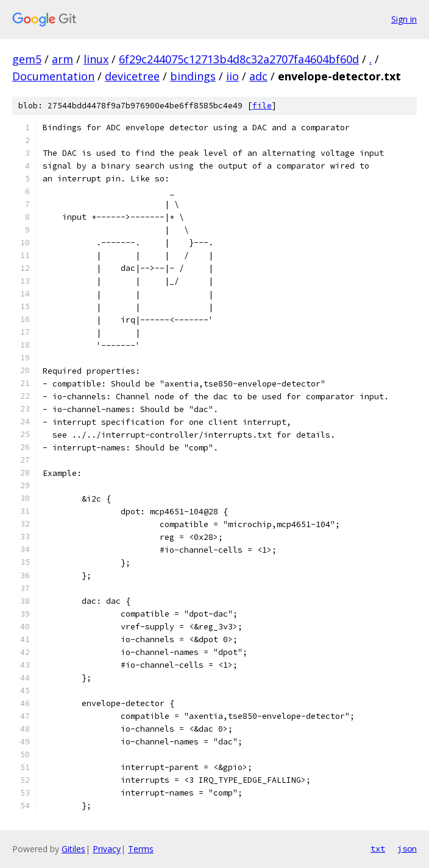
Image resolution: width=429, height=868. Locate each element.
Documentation (53, 76)
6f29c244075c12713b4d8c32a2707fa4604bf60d (239, 59)
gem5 (27, 59)
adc (258, 76)
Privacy (107, 849)
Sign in (404, 19)
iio (232, 76)
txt (378, 849)
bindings (193, 76)
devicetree (132, 76)
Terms (141, 849)
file (262, 106)
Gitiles (73, 849)
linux (96, 59)
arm (62, 59)
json (407, 849)
